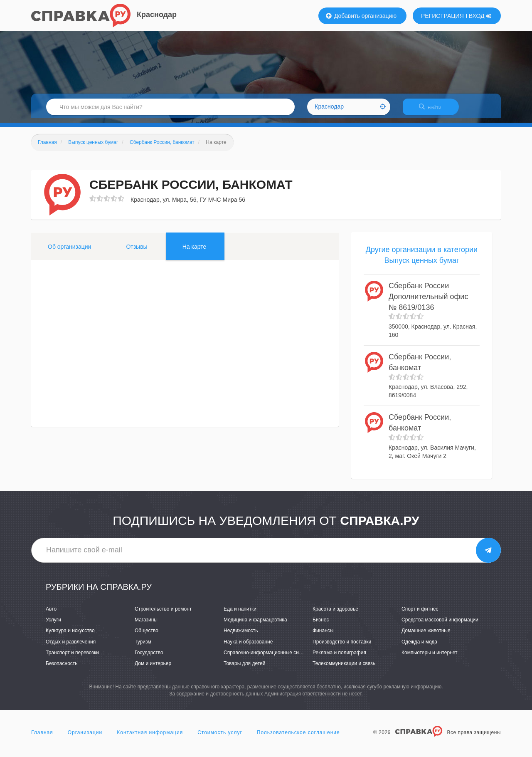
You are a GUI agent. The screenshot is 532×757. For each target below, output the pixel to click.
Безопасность (62, 668)
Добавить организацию (361, 16)
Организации (85, 738)
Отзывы (137, 252)
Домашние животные (426, 636)
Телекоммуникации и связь (344, 668)
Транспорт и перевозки (72, 658)
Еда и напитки (240, 614)
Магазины (146, 625)
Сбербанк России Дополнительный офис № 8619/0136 (428, 302)
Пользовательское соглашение (298, 738)
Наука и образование (248, 647)
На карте (195, 252)
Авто (51, 614)
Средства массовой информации (440, 625)
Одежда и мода (419, 647)
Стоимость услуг (220, 738)
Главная (42, 738)
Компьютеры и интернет (430, 658)
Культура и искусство (70, 636)
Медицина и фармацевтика (255, 625)
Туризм (143, 647)
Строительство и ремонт (163, 614)
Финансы (323, 636)
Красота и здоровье (335, 614)
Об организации (69, 252)
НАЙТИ (434, 110)
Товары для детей (244, 668)
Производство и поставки (342, 647)
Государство (149, 658)
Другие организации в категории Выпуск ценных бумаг (422, 260)
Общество (147, 636)
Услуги (53, 625)
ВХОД (480, 16)
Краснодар (157, 15)
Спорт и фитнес (420, 614)
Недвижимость (241, 636)
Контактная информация (150, 738)
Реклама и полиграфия (339, 658)
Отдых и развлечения (71, 647)
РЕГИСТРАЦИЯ (442, 16)
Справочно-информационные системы (268, 658)
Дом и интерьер (153, 668)
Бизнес (321, 625)
